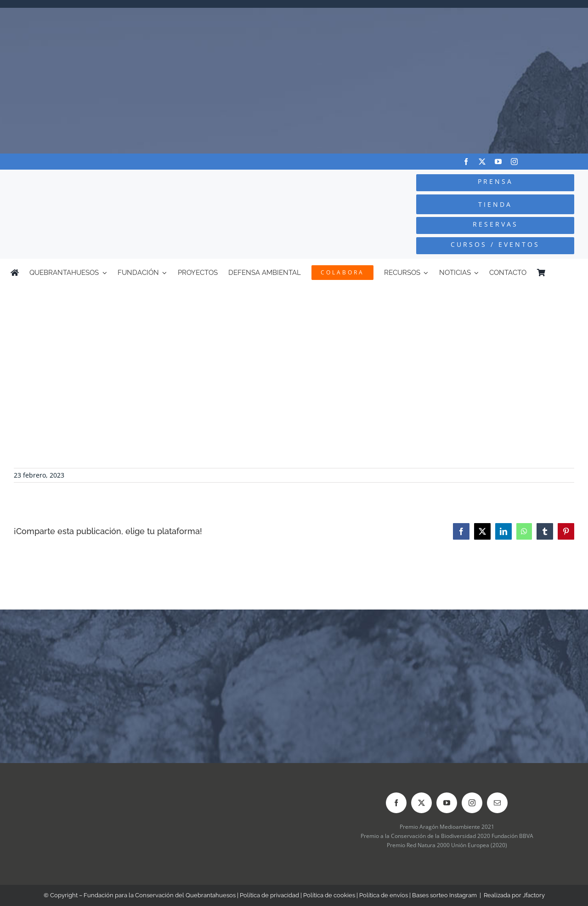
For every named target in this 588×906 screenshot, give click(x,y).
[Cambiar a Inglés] (573, 273)
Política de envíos (384, 895)
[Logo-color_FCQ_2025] (111, 182)
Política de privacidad (269, 895)
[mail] (497, 803)
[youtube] (498, 162)
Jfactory (534, 895)
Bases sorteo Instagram (444, 895)
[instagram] (514, 162)
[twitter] (482, 162)
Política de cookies (329, 895)
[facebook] (466, 162)
